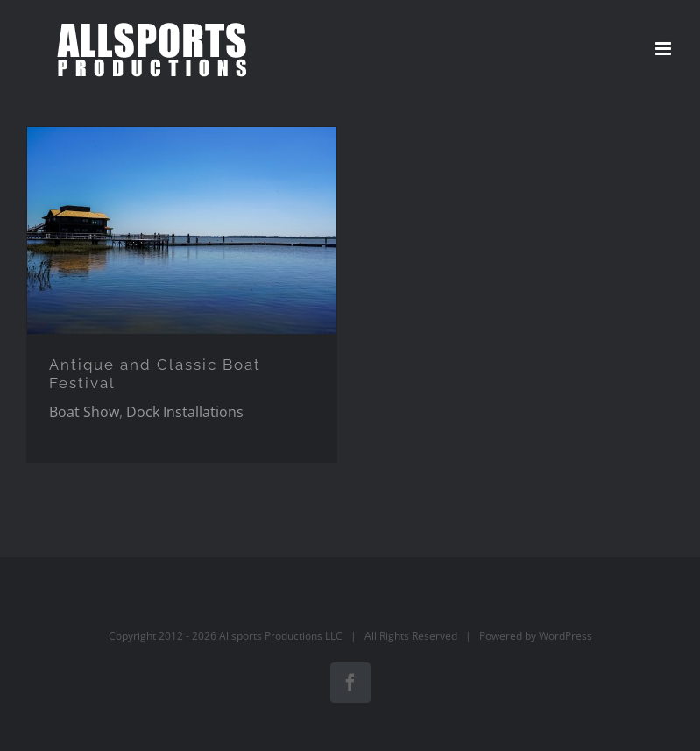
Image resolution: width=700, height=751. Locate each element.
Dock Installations (185, 412)
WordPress (566, 636)
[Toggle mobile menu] (665, 49)
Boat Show (84, 412)
